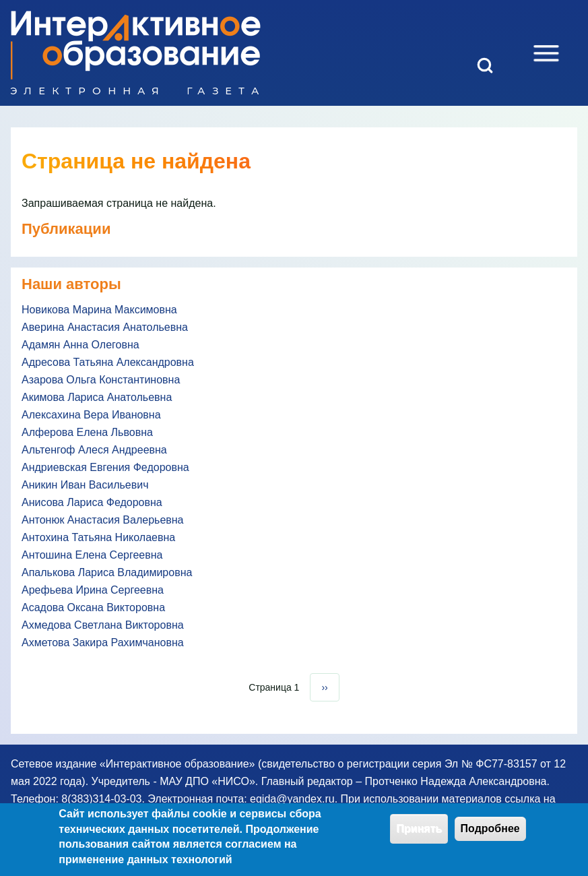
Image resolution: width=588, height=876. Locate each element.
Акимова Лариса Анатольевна (97, 397)
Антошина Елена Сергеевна (92, 555)
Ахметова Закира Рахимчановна (103, 643)
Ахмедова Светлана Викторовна (103, 625)
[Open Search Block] (485, 65)
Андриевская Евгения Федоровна (105, 467)
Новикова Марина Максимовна (99, 310)
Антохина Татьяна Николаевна (98, 537)
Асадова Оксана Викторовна (93, 607)
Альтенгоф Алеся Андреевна (94, 450)
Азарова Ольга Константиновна (101, 380)
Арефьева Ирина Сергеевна (93, 590)
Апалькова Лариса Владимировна (107, 572)
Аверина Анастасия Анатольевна (105, 327)
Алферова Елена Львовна (87, 432)
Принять (419, 833)
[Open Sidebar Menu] (546, 53)
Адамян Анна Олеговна (80, 345)
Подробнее (490, 833)
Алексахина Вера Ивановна (91, 415)
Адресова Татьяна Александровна (108, 362)
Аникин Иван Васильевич (85, 485)
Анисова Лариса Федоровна (92, 502)
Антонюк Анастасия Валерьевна (103, 520)
